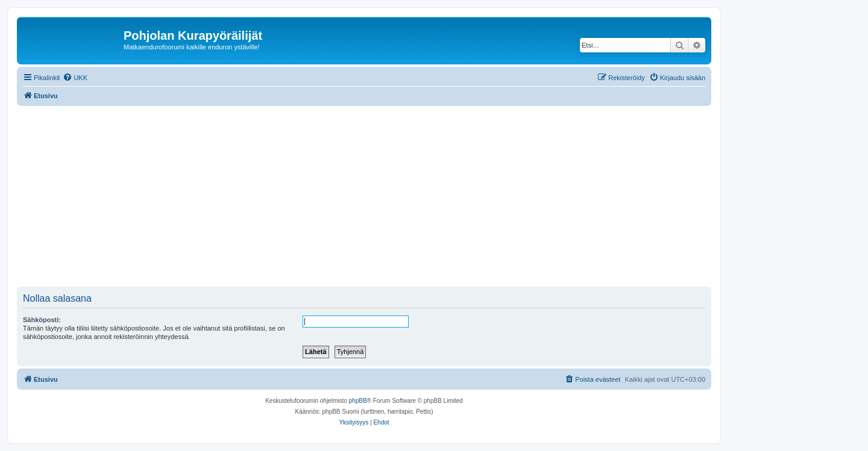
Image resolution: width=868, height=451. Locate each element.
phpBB (358, 401)
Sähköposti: (42, 320)
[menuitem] (75, 78)
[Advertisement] (379, 196)
